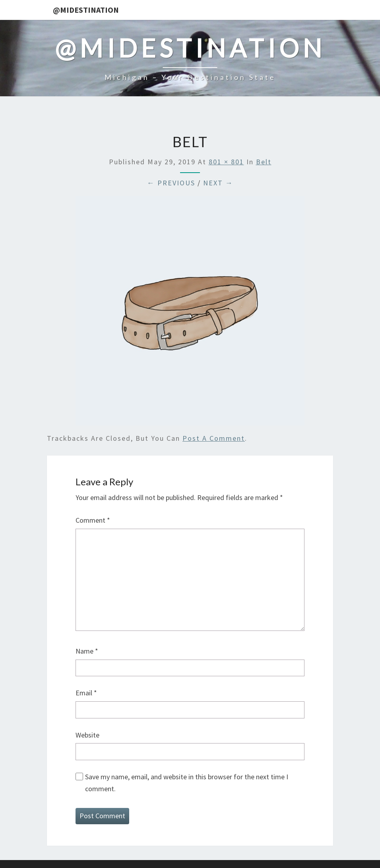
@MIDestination (86, 10)
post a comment (214, 438)
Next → (218, 183)
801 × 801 (226, 162)
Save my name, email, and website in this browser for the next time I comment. (187, 783)
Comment (93, 520)
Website (87, 735)
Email (86, 693)
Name (87, 651)
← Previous (171, 183)
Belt (264, 162)
